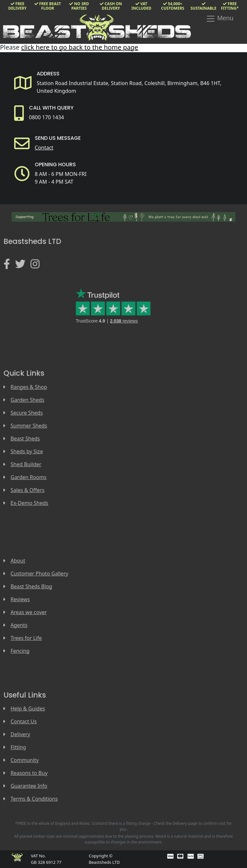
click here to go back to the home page (80, 47)
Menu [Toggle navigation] (220, 19)
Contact (44, 148)
